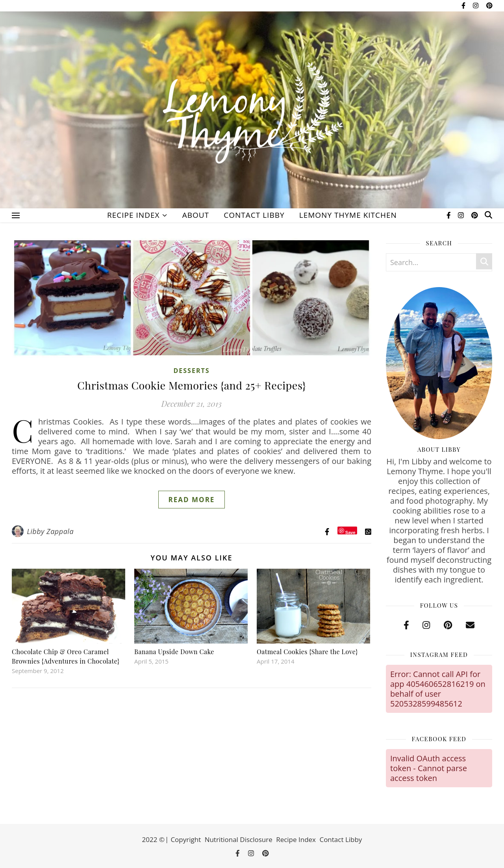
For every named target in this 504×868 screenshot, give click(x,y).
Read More (192, 500)
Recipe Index (133, 215)
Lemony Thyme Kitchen (348, 215)
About (196, 215)
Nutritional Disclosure (239, 839)
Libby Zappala (50, 531)
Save (350, 532)
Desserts (191, 371)
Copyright (186, 839)
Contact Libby (254, 215)
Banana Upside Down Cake (174, 652)
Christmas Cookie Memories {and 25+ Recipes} (192, 385)
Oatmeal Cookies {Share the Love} (307, 652)
